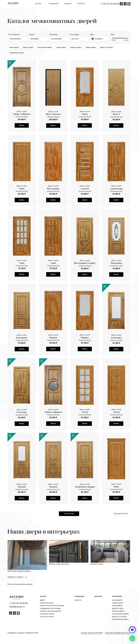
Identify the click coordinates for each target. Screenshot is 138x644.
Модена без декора (85, 502)
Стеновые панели (47, 614)
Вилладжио (53, 203)
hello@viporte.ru (17, 607)
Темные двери (91, 47)
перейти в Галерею (16, 577)
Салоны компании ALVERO (92, 633)
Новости (68, 4)
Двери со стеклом (107, 47)
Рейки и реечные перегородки (52, 606)
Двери (42, 600)
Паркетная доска (47, 603)
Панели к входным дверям (51, 611)
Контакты (81, 4)
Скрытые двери (76, 47)
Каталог (39, 4)
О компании (54, 4)
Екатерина (116, 278)
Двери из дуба (28, 47)
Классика (116, 353)
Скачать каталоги (47, 617)
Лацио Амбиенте (22, 114)
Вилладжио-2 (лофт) (85, 278)
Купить (22, 125)
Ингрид (53, 352)
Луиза (85, 427)
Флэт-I (116, 114)
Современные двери (16, 53)
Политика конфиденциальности (118, 633)
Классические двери (45, 47)
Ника (22, 203)
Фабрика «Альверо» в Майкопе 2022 (24, 633)
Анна (22, 278)
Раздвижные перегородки (50, 608)
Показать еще (69, 514)
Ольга (85, 114)
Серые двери (61, 47)
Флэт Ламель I (53, 114)
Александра (116, 203)
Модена (22, 502)
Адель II (85, 203)
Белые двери (14, 47)
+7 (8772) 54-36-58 (110, 4)
